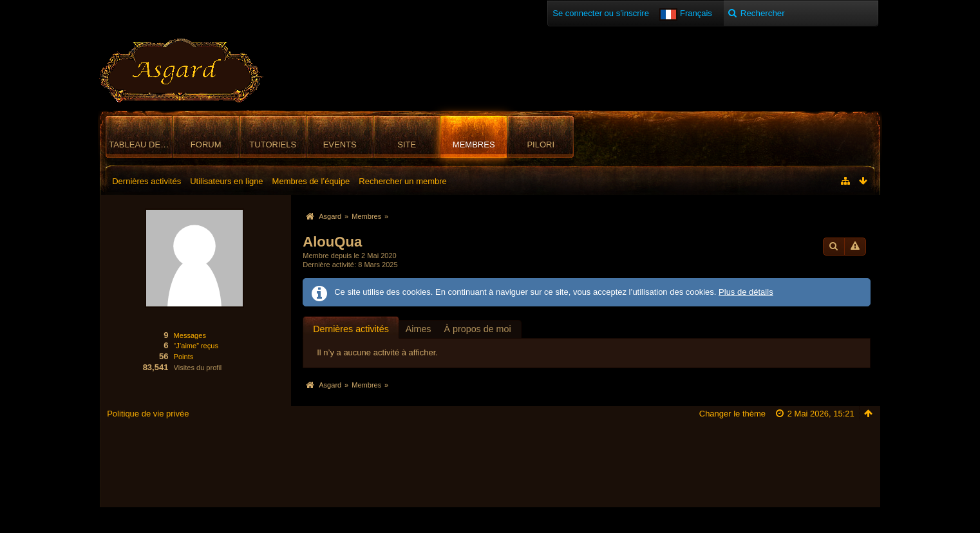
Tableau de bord (141, 145)
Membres (474, 145)
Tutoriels (273, 145)
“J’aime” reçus (196, 346)
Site (407, 145)
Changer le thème (732, 414)
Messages (190, 335)
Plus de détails (746, 292)
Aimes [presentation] (419, 329)
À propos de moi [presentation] (478, 329)
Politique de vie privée (148, 414)
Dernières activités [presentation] (351, 329)
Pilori (541, 145)
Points (184, 357)
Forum (206, 145)
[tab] (351, 329)
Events (340, 145)
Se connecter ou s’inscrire (601, 13)
